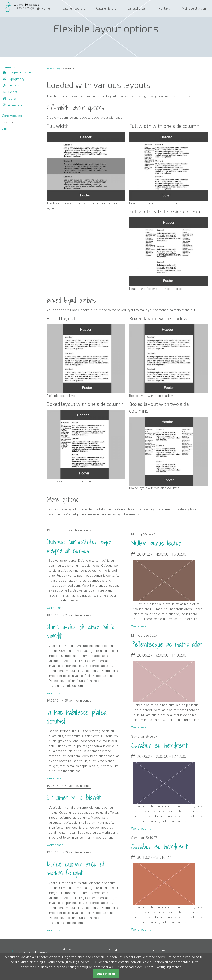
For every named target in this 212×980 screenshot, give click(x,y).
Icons (12, 99)
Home (46, 8)
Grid (5, 129)
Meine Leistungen (194, 8)
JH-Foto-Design (54, 69)
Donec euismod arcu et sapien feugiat (76, 868)
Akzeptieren (106, 974)
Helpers (14, 85)
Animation (15, 105)
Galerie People (72, 8)
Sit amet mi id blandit (74, 797)
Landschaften (137, 8)
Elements (9, 67)
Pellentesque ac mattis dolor (167, 644)
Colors (13, 92)
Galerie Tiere (105, 8)
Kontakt (164, 8)
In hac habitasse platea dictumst (77, 717)
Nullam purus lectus (156, 543)
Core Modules (12, 116)
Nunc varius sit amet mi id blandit (81, 631)
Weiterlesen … (56, 608)
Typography (16, 79)
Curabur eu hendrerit (159, 745)
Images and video (20, 72)
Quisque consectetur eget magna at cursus (79, 546)
